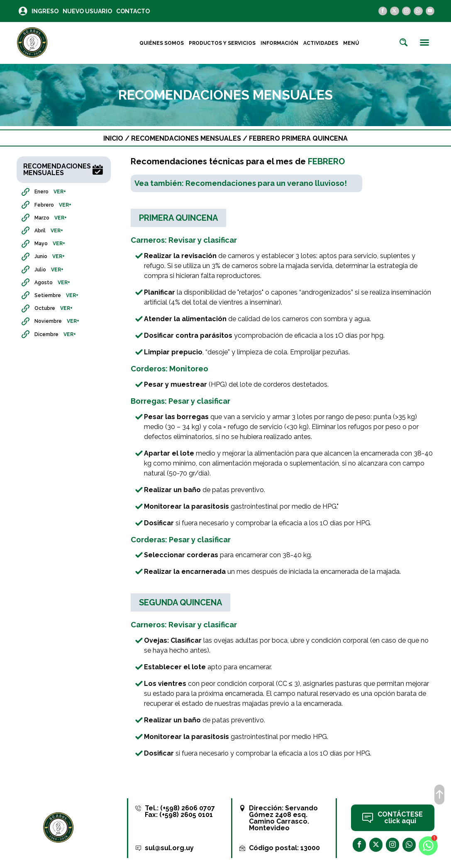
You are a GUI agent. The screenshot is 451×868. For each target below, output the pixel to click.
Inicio (113, 138)
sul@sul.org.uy (169, 848)
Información (279, 43)
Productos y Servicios (222, 43)
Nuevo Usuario (87, 11)
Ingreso (45, 11)
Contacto (133, 11)
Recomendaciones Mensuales (186, 138)
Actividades (321, 43)
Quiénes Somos (162, 43)
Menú (351, 43)
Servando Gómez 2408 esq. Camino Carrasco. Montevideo (283, 818)
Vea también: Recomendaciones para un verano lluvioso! (241, 183)
